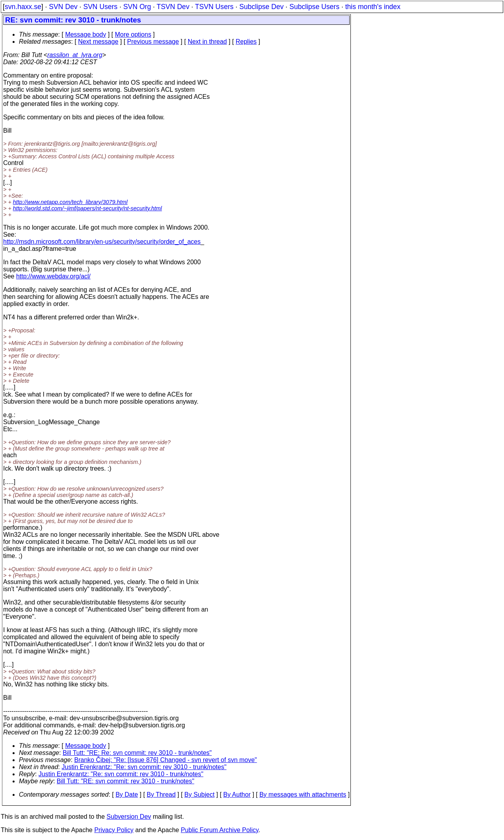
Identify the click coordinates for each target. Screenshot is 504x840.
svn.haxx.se (23, 7)
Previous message (153, 42)
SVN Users (100, 7)
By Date (127, 795)
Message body (85, 34)
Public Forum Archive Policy (220, 830)
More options (133, 34)
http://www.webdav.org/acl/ (53, 276)
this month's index (373, 7)
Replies (246, 42)
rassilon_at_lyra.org (75, 55)
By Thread (161, 795)
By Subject (199, 795)
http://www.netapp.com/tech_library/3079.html (70, 202)
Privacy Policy (114, 830)
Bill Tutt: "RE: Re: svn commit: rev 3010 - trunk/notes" (137, 753)
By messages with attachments (303, 795)
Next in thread (208, 42)
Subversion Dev (129, 817)
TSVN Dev (173, 7)
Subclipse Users (314, 7)
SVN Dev (63, 7)
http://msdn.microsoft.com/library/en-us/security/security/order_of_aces (102, 242)
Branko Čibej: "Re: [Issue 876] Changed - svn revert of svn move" (166, 760)
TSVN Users (214, 7)
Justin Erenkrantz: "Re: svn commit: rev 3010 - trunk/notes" (144, 767)
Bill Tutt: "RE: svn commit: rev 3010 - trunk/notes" (125, 781)
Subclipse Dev (261, 7)
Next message (98, 42)
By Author (237, 795)
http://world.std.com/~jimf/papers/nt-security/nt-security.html (87, 208)
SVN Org (137, 7)
